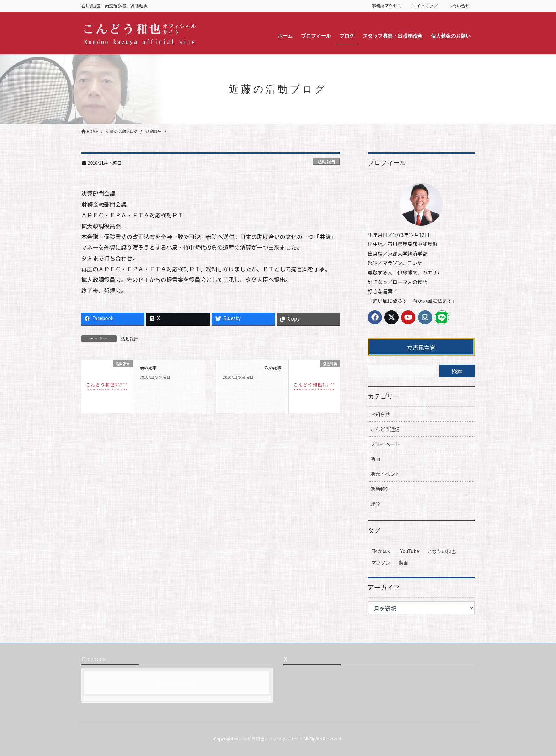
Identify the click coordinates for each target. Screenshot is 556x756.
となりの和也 (442, 551)
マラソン (381, 563)
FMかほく (382, 551)
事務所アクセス (387, 6)
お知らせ (380, 414)
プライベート (385, 444)
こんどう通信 (385, 429)
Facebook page (177, 683)
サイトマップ (425, 6)
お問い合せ (459, 6)
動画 (375, 459)
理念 (375, 504)
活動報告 (326, 162)
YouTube (410, 551)
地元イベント (385, 474)
